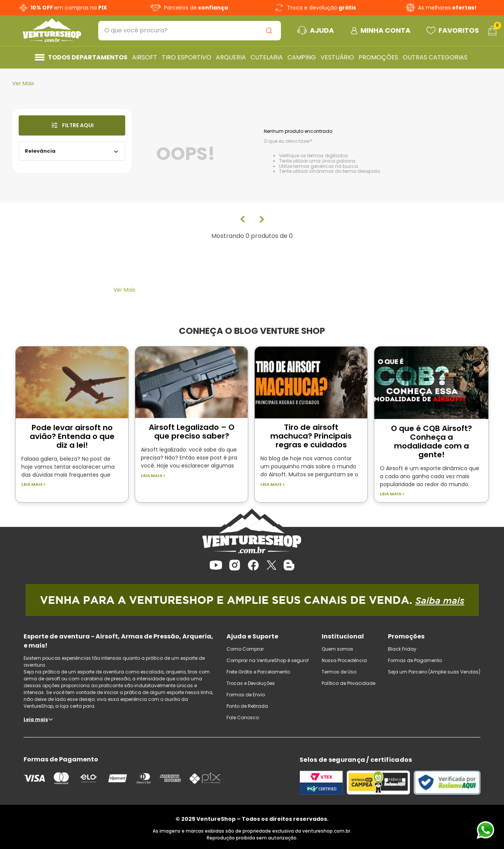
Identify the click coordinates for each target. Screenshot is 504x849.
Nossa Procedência (344, 660)
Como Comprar (245, 649)
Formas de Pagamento (415, 660)
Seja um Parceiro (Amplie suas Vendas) (434, 672)
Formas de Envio (246, 695)
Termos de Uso (339, 672)
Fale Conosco (243, 717)
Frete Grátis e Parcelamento (258, 672)
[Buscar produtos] (270, 31)
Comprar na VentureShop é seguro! (268, 660)
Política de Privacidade (348, 683)
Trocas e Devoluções (251, 683)
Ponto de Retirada (247, 706)
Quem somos (337, 649)
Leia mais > (33, 484)
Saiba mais (440, 600)
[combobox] (190, 31)
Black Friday (402, 649)
